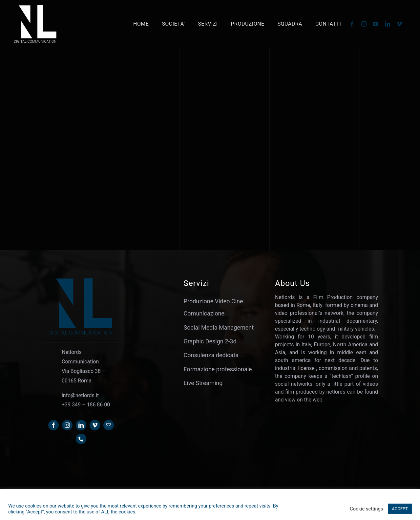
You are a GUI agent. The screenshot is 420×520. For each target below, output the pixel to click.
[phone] (81, 439)
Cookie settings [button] (366, 509)
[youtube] (376, 24)
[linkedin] (388, 24)
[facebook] (352, 24)
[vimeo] (399, 24)
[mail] (109, 425)
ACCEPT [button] (400, 509)
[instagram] (364, 24)
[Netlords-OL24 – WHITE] (35, 6)
